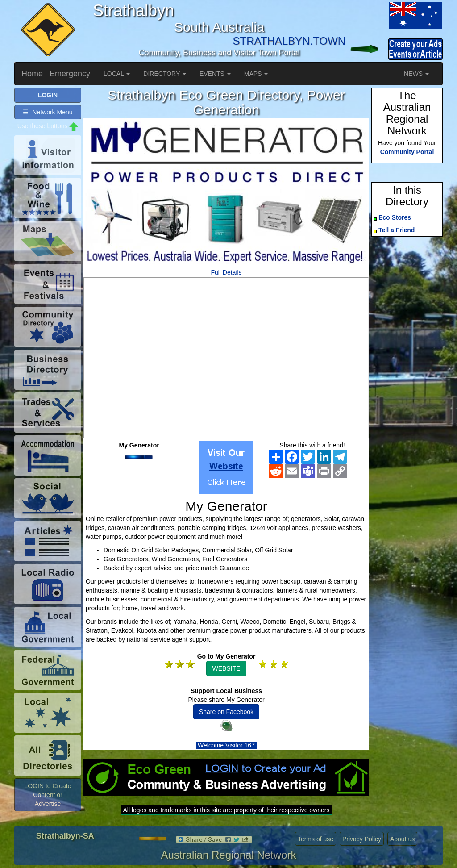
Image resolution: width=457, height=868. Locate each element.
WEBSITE (226, 668)
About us (402, 839)
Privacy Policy (362, 839)
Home (32, 74)
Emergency (70, 74)
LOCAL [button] (117, 74)
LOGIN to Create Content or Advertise (48, 795)
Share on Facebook (226, 712)
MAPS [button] (256, 74)
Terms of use (316, 839)
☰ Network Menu (48, 112)
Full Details (226, 272)
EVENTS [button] (215, 74)
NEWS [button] (416, 74)
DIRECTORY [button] (165, 74)
